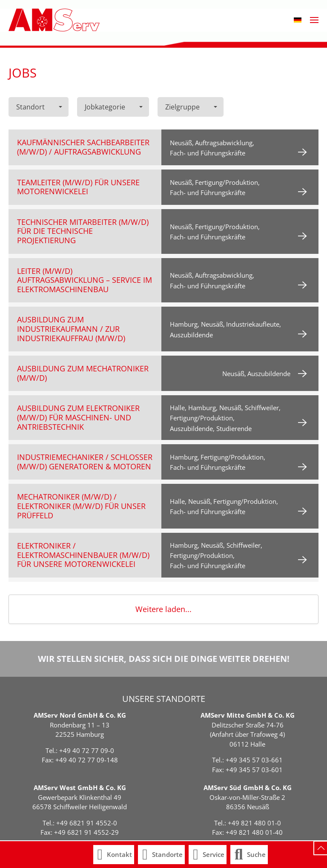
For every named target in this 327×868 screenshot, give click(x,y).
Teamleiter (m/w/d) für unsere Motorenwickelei (78, 187)
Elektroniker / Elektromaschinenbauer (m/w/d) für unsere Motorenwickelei (83, 555)
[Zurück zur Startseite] (54, 20)
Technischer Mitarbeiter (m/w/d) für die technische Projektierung (83, 231)
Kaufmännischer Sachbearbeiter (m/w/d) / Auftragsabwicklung (83, 147)
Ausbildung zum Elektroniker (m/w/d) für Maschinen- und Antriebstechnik (78, 417)
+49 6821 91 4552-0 (87, 823)
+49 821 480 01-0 (254, 823)
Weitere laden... (163, 609)
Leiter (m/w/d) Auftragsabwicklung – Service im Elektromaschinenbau (85, 280)
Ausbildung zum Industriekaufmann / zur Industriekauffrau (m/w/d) (71, 329)
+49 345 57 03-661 (254, 760)
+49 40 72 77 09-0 (87, 750)
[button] (298, 20)
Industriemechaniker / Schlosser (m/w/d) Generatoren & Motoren (85, 462)
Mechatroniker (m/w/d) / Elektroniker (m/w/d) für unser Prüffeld (81, 506)
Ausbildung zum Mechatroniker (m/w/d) (83, 373)
